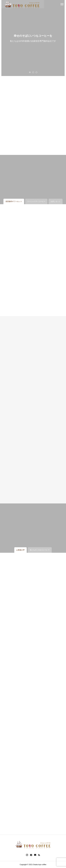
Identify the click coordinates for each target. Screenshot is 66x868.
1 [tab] (30, 72)
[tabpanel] (33, 38)
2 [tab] (33, 72)
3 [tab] (37, 72)
